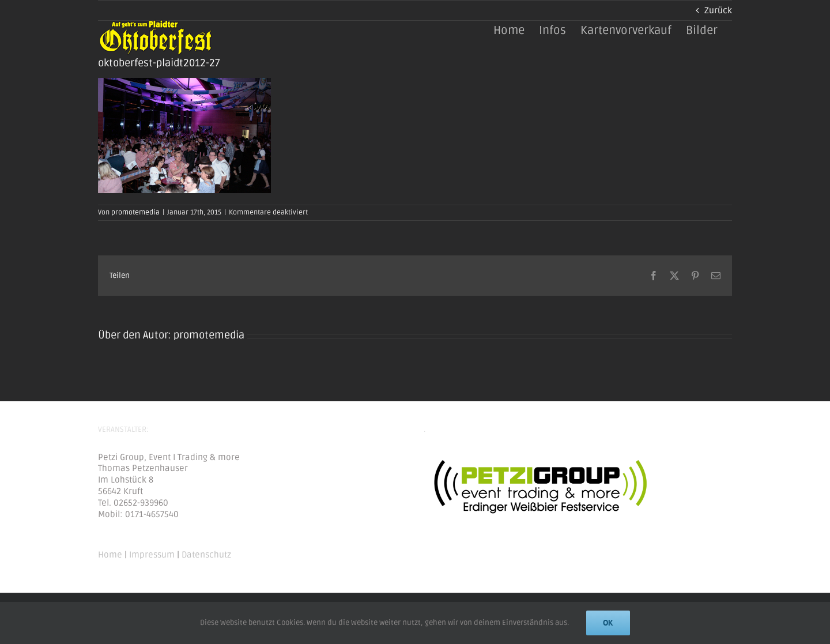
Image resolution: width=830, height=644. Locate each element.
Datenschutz (206, 555)
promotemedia (135, 212)
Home (110, 555)
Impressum (152, 555)
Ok (608, 623)
